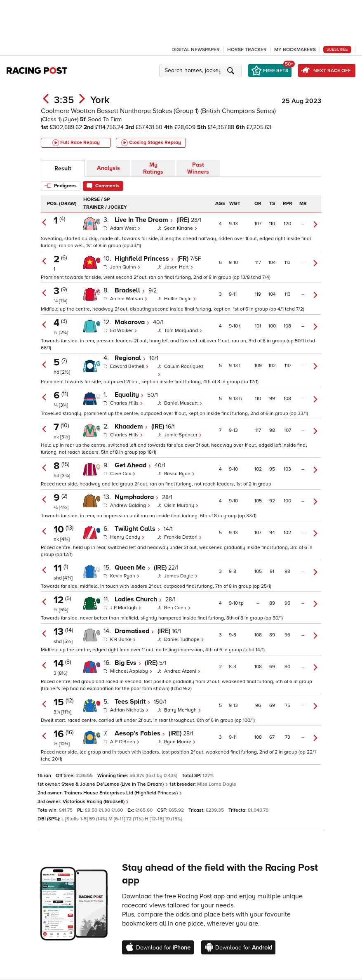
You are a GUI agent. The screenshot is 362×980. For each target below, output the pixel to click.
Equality (129, 395)
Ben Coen (177, 608)
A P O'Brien (125, 742)
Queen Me (133, 568)
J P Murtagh (126, 608)
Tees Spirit (133, 702)
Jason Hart (179, 267)
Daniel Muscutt (183, 403)
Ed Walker (124, 331)
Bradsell (130, 290)
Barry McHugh (183, 710)
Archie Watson (129, 299)
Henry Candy (127, 537)
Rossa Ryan (180, 474)
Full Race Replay (76, 143)
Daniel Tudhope (184, 640)
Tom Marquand (183, 331)
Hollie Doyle (180, 299)
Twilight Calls (138, 529)
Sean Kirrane (181, 228)
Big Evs (128, 663)
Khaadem (131, 426)
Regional (130, 358)
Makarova (132, 322)
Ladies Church (138, 599)
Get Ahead (133, 465)
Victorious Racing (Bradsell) (96, 802)
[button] (202, 71)
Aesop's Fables (140, 733)
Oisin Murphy (181, 505)
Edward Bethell (129, 366)
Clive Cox (123, 474)
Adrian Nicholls (129, 710)
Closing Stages (151, 143)
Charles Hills (127, 403)
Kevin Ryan (125, 576)
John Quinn (125, 267)
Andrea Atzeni (182, 671)
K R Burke (123, 640)
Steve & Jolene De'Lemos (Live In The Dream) (115, 784)
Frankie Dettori (183, 537)
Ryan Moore (180, 742)
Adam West (125, 228)
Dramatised (134, 631)
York (100, 100)
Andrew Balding (130, 505)
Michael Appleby (131, 671)
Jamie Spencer (183, 435)
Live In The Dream (144, 220)
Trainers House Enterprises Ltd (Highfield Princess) (123, 793)
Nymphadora (137, 497)
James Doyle (181, 576)
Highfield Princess (144, 259)
